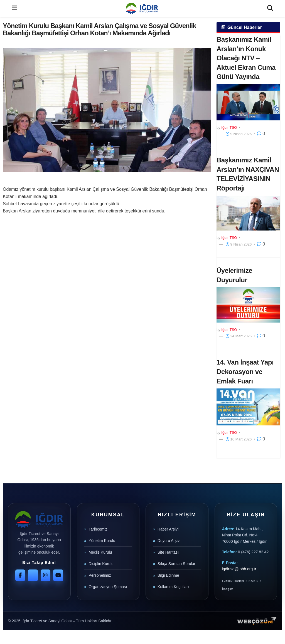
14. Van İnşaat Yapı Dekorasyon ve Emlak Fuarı (245, 371)
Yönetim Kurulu (102, 541)
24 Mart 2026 (239, 336)
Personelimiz (100, 575)
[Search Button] (270, 8)
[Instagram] (46, 575)
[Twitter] (33, 575)
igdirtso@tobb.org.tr (239, 569)
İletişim (228, 589)
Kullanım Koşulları (173, 587)
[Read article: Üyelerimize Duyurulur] (248, 305)
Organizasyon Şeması (108, 587)
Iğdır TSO (229, 127)
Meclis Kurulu (100, 552)
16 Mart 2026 (239, 439)
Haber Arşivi (168, 529)
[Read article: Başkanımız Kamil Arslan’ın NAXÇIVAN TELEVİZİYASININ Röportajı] (248, 213)
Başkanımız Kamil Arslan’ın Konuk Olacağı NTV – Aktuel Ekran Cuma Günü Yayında (246, 58)
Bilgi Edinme (168, 575)
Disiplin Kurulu (101, 564)
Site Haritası (168, 552)
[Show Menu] (14, 8)
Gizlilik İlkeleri (233, 581)
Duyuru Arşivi (169, 541)
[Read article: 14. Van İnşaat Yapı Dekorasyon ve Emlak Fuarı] (248, 407)
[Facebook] (20, 575)
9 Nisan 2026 (239, 134)
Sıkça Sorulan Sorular (176, 564)
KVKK (253, 581)
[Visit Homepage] (142, 8)
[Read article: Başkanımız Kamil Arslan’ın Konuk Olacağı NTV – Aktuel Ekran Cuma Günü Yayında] (248, 102)
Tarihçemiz (98, 529)
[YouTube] (58, 575)
